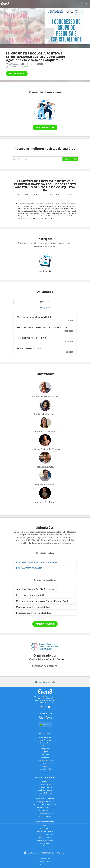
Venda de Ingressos (45, 790)
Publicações (45, 781)
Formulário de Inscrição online (45, 805)
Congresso (45, 749)
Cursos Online (45, 763)
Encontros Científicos (45, 769)
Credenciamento (45, 816)
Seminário (45, 754)
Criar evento (45, 826)
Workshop (45, 757)
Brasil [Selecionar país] (45, 725)
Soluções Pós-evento (45, 796)
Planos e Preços (45, 837)
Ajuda (45, 846)
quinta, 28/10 (45, 302)
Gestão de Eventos (45, 793)
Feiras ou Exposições (45, 772)
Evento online (45, 743)
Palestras (45, 766)
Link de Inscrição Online (45, 807)
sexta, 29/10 (45, 308)
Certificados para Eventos (45, 813)
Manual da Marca (45, 862)
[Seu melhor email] (37, 159)
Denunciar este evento (45, 682)
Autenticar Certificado (45, 840)
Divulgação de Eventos (45, 787)
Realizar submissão (45, 624)
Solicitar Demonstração (45, 831)
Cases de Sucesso (45, 829)
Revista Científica (45, 784)
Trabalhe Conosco (45, 858)
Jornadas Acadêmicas (45, 760)
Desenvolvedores (45, 843)
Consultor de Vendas (45, 834)
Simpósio (45, 752)
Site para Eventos (45, 810)
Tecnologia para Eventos (45, 802)
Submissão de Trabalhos (45, 799)
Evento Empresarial (45, 737)
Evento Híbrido (45, 746)
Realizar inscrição (17, 73)
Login (85, 4)
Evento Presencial (45, 740)
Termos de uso (45, 865)
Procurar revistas (45, 127)
